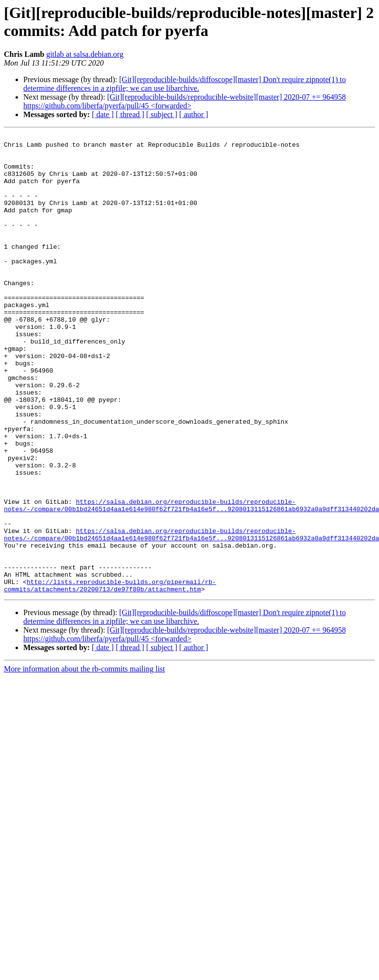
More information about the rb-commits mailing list (85, 761)
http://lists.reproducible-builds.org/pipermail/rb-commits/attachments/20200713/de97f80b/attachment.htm (110, 676)
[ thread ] (130, 114)
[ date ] (103, 114)
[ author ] (194, 114)
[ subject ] (162, 114)
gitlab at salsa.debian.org (85, 54)
